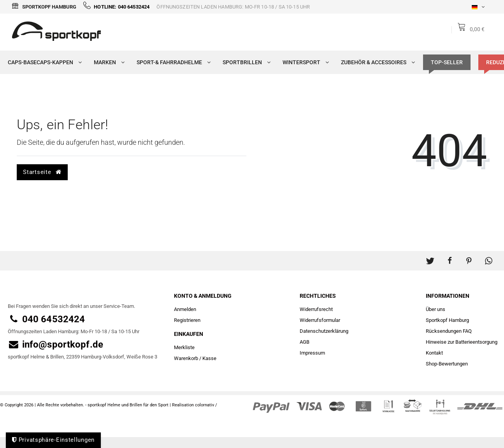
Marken (107, 62)
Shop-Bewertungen (447, 364)
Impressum (312, 353)
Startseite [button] (42, 172)
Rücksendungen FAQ (449, 331)
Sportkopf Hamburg (44, 7)
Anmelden (185, 309)
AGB (305, 342)
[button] (430, 257)
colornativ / (206, 405)
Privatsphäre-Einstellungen (53, 440)
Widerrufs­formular (320, 320)
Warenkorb (186, 358)
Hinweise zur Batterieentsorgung (462, 342)
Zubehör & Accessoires (376, 62)
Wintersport (304, 62)
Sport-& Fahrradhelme (172, 62)
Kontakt (434, 353)
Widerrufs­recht (316, 309)
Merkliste (184, 347)
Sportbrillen (245, 62)
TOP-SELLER (447, 62)
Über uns (436, 309)
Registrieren (187, 320)
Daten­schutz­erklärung (324, 331)
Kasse (209, 358)
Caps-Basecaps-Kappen (43, 62)
